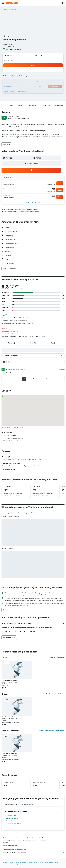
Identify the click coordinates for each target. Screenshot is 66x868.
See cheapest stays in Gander (55, 694)
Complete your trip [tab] (11, 804)
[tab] (12, 343)
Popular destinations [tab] (27, 804)
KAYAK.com (4, 862)
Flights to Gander (11, 816)
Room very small (10, 331)
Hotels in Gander (11, 821)
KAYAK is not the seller (34, 846)
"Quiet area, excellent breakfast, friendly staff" (18, 318)
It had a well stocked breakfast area (15, 321)
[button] (3, 3)
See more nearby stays (57, 657)
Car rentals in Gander (12, 818)
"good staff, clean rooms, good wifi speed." (17, 323)
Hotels (11, 862)
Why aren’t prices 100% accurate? (34, 852)
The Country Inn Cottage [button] (10, 680)
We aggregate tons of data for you (34, 849)
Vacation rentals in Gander (13, 823)
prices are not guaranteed (39, 840)
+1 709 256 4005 (8, 47)
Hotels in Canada (33, 862)
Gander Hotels (5, 864)
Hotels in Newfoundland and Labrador (49, 862)
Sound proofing (9, 334)
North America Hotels (21, 862)
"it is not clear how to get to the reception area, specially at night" (24, 336)
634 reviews (18, 49)
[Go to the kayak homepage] (12, 3)
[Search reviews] (35, 350)
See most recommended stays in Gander (52, 730)
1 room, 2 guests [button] (10, 60)
